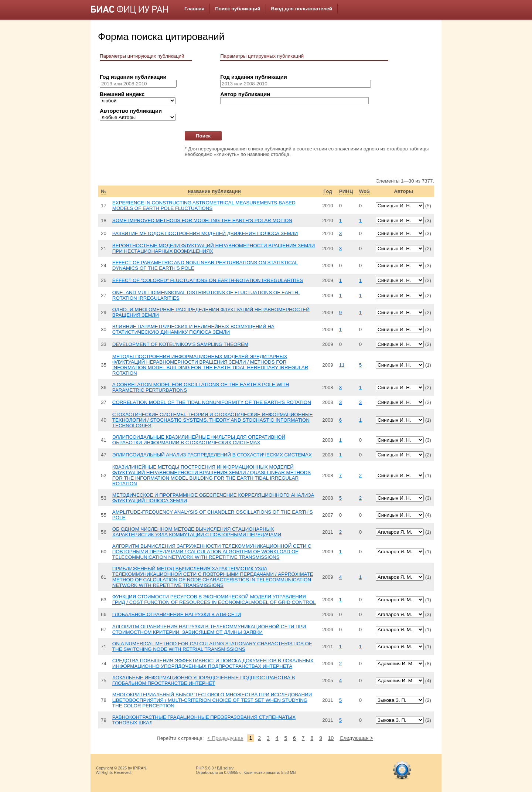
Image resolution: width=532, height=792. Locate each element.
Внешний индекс (122, 94)
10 (331, 738)
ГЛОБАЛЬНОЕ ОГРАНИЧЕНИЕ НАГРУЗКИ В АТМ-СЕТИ (177, 614)
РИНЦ (346, 191)
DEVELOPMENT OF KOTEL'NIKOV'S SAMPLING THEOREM (180, 344)
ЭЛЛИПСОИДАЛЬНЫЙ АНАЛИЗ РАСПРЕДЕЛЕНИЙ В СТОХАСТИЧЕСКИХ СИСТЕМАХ (212, 455)
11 (342, 365)
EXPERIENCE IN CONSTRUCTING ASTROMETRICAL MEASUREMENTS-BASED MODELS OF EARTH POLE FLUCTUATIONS (204, 205)
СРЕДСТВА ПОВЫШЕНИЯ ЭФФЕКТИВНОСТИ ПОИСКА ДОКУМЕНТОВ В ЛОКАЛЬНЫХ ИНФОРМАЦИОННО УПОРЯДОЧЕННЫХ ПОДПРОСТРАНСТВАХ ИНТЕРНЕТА (213, 663)
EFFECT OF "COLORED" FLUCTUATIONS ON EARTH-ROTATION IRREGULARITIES (208, 280)
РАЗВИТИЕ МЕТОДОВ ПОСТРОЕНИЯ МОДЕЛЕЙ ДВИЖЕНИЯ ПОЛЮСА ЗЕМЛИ (205, 233)
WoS (364, 191)
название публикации (214, 191)
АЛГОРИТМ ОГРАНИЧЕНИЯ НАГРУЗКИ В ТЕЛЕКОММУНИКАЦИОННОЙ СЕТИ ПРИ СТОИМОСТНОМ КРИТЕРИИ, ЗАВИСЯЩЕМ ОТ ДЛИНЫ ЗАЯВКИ (209, 629)
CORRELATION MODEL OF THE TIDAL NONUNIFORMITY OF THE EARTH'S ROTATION (212, 402)
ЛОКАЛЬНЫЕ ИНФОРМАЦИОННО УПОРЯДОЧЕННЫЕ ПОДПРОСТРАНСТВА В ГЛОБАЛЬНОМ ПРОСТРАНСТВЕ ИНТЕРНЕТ (204, 680)
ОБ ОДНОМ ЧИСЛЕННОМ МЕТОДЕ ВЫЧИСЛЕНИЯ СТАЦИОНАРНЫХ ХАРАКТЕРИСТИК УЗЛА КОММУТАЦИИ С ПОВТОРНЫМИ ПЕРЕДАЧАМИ (197, 532)
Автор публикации (245, 94)
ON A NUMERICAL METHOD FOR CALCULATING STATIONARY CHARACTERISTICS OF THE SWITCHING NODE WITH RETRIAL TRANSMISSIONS (212, 646)
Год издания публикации (133, 77)
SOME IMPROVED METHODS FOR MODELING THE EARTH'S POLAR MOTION (202, 220)
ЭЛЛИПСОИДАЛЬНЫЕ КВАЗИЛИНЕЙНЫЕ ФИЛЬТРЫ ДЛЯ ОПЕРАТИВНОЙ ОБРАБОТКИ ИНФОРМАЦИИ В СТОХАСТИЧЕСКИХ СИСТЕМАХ (199, 440)
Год (328, 191)
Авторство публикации (131, 111)
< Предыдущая (225, 738)
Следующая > (356, 738)
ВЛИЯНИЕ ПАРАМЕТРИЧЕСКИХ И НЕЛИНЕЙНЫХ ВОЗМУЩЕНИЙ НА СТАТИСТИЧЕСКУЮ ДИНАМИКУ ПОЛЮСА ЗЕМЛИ (193, 329)
